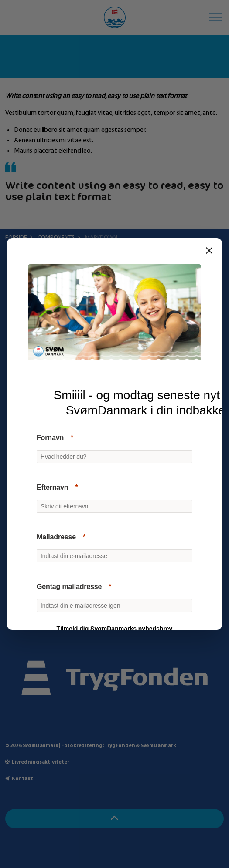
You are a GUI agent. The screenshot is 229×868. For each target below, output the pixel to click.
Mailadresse (56, 537)
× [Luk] (209, 251)
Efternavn (52, 487)
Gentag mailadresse (69, 587)
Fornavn (50, 438)
